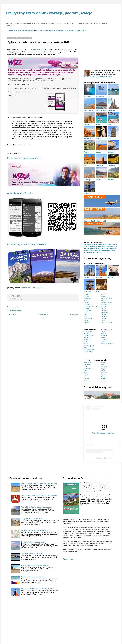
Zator (103, 320)
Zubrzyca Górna (107, 322)
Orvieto (87, 381)
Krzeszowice (88, 310)
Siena (103, 371)
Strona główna (43, 315)
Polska (88, 483)
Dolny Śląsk (88, 332)
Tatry (86, 348)
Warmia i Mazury (90, 350)
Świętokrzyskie (89, 346)
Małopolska (88, 340)
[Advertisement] (102, 50)
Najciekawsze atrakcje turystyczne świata (98, 245)
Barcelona (87, 365)
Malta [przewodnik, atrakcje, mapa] (32, 554)
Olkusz (104, 294)
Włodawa (104, 316)
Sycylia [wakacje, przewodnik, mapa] (33, 542)
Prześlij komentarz (16, 310)
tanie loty (39, 30)
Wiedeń (104, 379)
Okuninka (87, 322)
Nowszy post (12, 315)
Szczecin (104, 306)
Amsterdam (88, 363)
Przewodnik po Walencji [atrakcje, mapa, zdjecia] (37, 507)
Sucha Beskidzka (107, 302)
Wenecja (104, 377)
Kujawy (87, 334)
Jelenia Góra (88, 304)
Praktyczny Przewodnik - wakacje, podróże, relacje (49, 13)
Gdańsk (87, 302)
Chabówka (88, 298)
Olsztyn (104, 296)
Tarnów (104, 308)
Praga (103, 365)
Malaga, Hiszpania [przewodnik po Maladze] (35, 565)
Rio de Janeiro (106, 367)
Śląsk (86, 344)
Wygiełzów (105, 314)
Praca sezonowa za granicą (93, 253)
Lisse (86, 377)
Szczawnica (105, 304)
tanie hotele (49, 30)
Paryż (103, 363)
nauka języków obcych (63, 30)
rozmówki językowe (80, 30)
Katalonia (104, 336)
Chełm (86, 300)
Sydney (104, 375)
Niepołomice (88, 318)
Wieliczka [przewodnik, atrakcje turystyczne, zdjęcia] (38, 589)
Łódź (86, 316)
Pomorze (87, 342)
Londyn (87, 379)
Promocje (20, 299)
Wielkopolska (88, 352)
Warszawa (105, 312)
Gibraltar (104, 334)
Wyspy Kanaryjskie (108, 344)
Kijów (86, 375)
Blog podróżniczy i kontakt (104, 77)
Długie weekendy (90, 221)
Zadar (103, 381)
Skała (103, 300)
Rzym (103, 369)
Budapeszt (88, 369)
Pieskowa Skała (107, 298)
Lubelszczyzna (89, 336)
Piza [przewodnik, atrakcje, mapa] (32, 519)
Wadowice (105, 310)
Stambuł (104, 373)
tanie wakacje (29, 30)
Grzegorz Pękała (89, 77)
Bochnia (87, 296)
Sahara (104, 340)
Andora (104, 332)
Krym (103, 338)
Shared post (100, 458)
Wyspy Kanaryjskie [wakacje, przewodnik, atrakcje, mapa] (39, 484)
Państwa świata (68, 559)
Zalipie (104, 318)
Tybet (103, 342)
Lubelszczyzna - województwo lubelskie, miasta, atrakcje (39, 495)
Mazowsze (88, 338)
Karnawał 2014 (26, 288)
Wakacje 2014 (38, 288)
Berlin (86, 367)
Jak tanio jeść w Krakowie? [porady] (32, 577)
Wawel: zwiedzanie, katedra (100, 249)
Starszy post (74, 315)
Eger (86, 371)
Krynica (87, 308)
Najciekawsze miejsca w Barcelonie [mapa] (35, 530)
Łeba (86, 314)
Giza (86, 373)
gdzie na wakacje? (16, 30)
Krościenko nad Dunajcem (93, 306)
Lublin (86, 312)
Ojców (86, 320)
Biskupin (87, 294)
